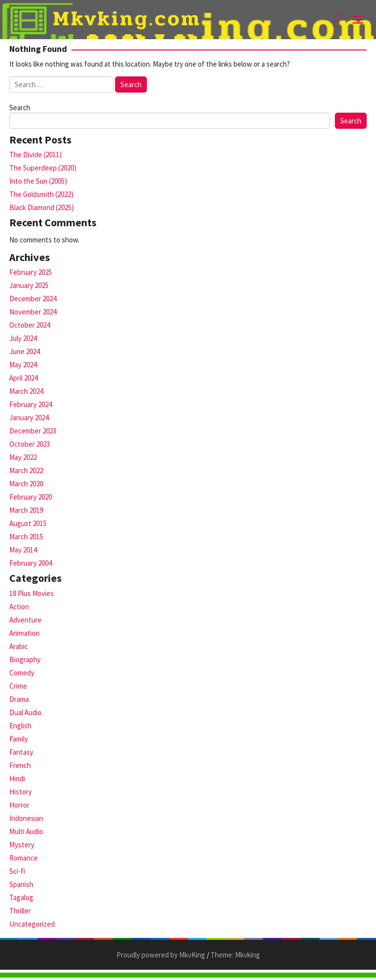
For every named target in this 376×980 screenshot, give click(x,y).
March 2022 (26, 470)
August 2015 (28, 523)
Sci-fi (17, 871)
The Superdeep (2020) (43, 168)
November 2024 (33, 312)
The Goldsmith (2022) (41, 194)
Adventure (25, 620)
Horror (19, 805)
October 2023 (30, 444)
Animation (24, 633)
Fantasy (21, 752)
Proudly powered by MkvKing (161, 955)
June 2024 (24, 351)
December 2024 (33, 299)
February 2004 (31, 563)
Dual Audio (25, 712)
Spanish (21, 884)
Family (19, 739)
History (21, 792)
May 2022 (23, 457)
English (20, 726)
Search (20, 108)
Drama (19, 699)
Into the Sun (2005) (38, 181)
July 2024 (23, 338)
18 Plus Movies (32, 593)
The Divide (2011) (35, 155)
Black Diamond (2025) (42, 207)
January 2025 (29, 285)
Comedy (22, 673)
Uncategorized (32, 924)
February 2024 (31, 404)
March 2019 (26, 510)
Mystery (22, 845)
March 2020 (26, 484)
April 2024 (23, 378)
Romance (23, 858)
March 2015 (26, 537)
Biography (25, 659)
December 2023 (33, 431)
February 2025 (31, 272)
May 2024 (23, 365)
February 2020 (31, 497)
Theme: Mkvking (235, 955)
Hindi (17, 778)
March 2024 (26, 391)
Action (19, 607)
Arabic (19, 646)
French (20, 765)
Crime (18, 686)
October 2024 (30, 325)
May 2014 (23, 550)
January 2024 (29, 418)
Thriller (20, 911)
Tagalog (21, 897)
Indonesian (26, 818)
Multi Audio (26, 831)
